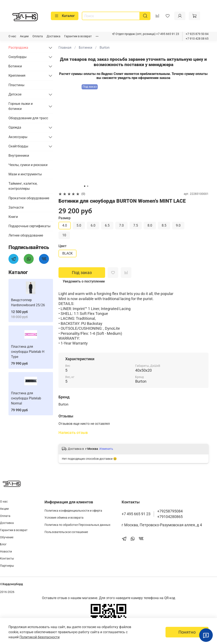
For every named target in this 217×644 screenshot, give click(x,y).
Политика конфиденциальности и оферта (73, 511)
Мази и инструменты (25, 174)
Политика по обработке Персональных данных (77, 525)
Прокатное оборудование (29, 198)
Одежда (15, 127)
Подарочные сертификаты (29, 226)
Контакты (7, 559)
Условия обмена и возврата (64, 518)
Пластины (16, 85)
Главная (65, 48)
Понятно (187, 632)
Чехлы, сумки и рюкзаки (28, 165)
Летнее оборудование (26, 235)
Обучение (7, 537)
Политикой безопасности (40, 637)
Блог (3, 544)
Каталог (65, 16)
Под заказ (82, 273)
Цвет (63, 246)
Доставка (54, 36)
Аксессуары (18, 137)
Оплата (38, 36)
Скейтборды (18, 146)
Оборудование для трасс (28, 118)
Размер (65, 218)
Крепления (17, 75)
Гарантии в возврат (78, 36)
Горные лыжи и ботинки (21, 106)
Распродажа (18, 48)
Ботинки (86, 48)
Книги (13, 217)
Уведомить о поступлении (84, 281)
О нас (12, 36)
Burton (105, 48)
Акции (24, 36)
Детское (15, 94)
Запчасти (16, 207)
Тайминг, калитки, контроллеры (23, 186)
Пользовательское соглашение (66, 532)
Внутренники (19, 156)
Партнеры (7, 566)
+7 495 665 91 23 (167, 34)
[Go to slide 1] (85, 186)
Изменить (106, 449)
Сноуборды (17, 57)
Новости (6, 552)
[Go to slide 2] (88, 186)
